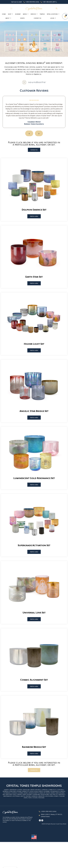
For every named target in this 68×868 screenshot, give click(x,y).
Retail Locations (53, 14)
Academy (18, 14)
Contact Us (37, 18)
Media (26, 14)
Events (22, 18)
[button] (57, 8)
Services (34, 14)
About (8, 18)
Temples (42, 14)
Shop (10, 14)
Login (53, 18)
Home (4, 14)
